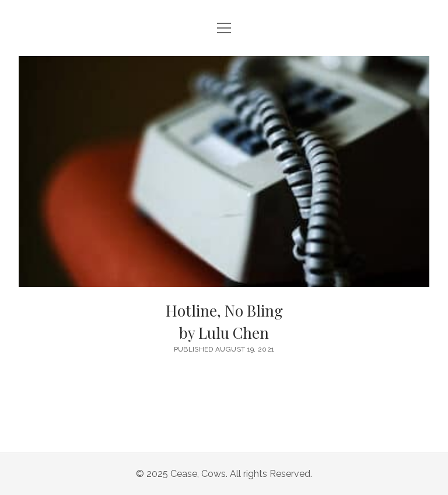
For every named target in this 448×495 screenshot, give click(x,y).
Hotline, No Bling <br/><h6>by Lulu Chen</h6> (224, 171)
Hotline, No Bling (224, 322)
